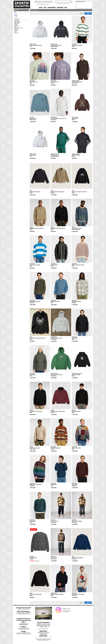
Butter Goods (17, 23)
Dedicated (16, 24)
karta (46, 627)
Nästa (88, 13)
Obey (15, 27)
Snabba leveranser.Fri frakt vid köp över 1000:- (24, 620)
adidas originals (17, 22)
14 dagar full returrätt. (24, 608)
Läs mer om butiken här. (43, 629)
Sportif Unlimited (43, 622)
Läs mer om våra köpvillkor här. (24, 609)
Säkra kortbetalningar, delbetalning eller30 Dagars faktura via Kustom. (24, 613)
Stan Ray (16, 30)
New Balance (17, 26)
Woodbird (16, 33)
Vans (15, 32)
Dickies (16, 25)
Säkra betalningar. (24, 611)
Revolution (16, 29)
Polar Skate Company (19, 28)
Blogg (24, 631)
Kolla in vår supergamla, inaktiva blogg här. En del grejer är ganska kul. (24, 633)
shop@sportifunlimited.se (44, 4)
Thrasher (16, 31)
